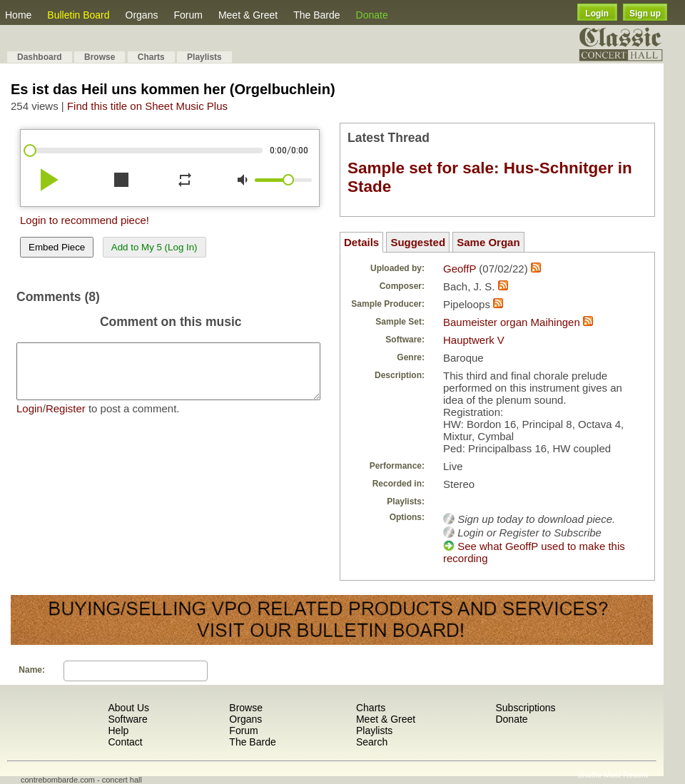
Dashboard (40, 57)
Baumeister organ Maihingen (512, 322)
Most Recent (626, 775)
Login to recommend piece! (85, 220)
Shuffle (589, 775)
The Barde (316, 15)
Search (372, 742)
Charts (151, 57)
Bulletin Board (78, 15)
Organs (142, 15)
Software (127, 719)
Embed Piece (57, 247)
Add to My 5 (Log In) (154, 247)
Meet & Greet (248, 15)
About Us (128, 708)
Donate (372, 15)
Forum (188, 15)
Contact (125, 742)
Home (18, 15)
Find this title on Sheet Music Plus (147, 106)
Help (118, 730)
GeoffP (460, 269)
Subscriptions (525, 708)
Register (66, 419)
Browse (100, 57)
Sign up (645, 14)
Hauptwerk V (474, 340)
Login (597, 14)
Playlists (204, 57)
